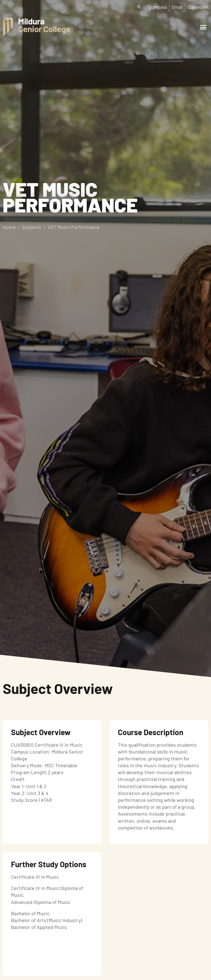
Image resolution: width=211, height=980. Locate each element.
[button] (203, 27)
